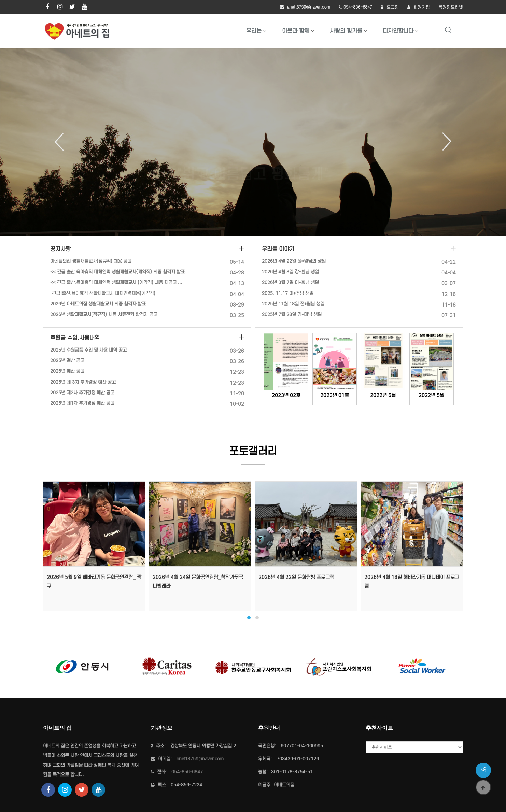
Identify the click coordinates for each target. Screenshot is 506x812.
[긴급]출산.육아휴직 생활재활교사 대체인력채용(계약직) (103, 293)
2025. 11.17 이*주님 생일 (288, 293)
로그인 (390, 7)
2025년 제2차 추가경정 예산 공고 (82, 393)
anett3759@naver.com (308, 7)
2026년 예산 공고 (67, 371)
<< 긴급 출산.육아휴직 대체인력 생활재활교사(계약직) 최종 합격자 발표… (120, 272)
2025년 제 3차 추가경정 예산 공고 (83, 382)
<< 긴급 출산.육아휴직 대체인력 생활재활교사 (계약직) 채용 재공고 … (116, 282)
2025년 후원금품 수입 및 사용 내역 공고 (88, 350)
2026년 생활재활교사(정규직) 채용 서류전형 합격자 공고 (104, 315)
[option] (253, 142)
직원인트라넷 (451, 7)
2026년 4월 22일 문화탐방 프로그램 (296, 577)
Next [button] (444, 142)
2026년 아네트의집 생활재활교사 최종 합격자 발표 (98, 304)
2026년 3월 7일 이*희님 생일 (290, 282)
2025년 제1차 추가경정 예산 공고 (82, 403)
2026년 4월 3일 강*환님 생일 (290, 272)
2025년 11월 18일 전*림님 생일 (293, 304)
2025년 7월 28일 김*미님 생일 (292, 315)
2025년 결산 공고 (67, 361)
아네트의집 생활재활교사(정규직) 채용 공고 (91, 261)
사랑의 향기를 (346, 31)
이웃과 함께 (296, 31)
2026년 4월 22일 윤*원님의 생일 (294, 261)
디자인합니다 (398, 31)
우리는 (254, 31)
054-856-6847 (358, 7)
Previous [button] (62, 142)
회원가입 (419, 7)
